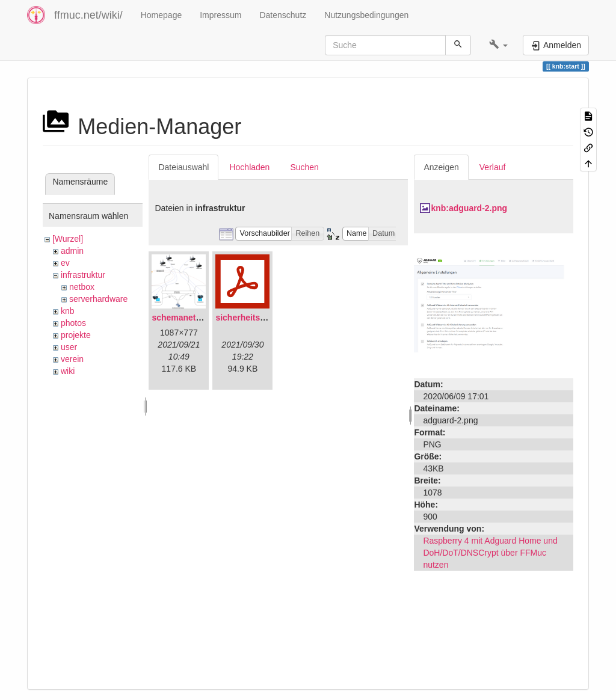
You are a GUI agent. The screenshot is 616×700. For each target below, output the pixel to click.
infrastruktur (83, 275)
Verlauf (493, 167)
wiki (68, 371)
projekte (76, 335)
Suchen (304, 167)
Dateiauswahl (183, 167)
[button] (498, 45)
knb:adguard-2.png (469, 208)
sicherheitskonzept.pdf (261, 318)
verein (72, 359)
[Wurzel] (68, 239)
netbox (82, 287)
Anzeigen (441, 167)
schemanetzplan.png (193, 318)
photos (73, 323)
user (69, 347)
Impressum (220, 15)
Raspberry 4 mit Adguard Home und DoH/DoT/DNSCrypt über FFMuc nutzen (490, 553)
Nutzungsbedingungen (366, 15)
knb (68, 311)
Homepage (162, 15)
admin (72, 251)
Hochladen (249, 167)
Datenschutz (283, 15)
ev (65, 263)
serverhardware (98, 299)
